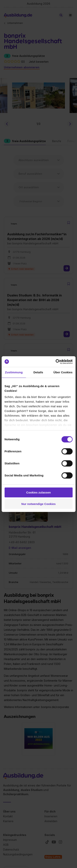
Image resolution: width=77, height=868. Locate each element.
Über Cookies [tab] (63, 372)
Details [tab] (38, 372)
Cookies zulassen (39, 492)
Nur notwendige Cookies (39, 504)
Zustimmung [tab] (14, 372)
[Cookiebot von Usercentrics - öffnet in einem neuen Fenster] (55, 362)
